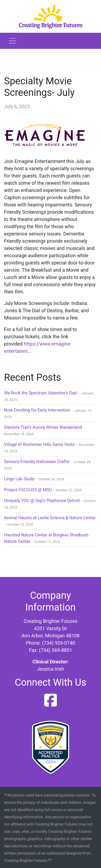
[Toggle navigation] (12, 41)
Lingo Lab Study (19, 479)
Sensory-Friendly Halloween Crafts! (37, 462)
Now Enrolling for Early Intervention (37, 410)
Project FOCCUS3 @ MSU (28, 490)
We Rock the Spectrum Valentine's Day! (41, 393)
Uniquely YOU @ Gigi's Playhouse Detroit (42, 501)
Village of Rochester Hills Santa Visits (39, 444)
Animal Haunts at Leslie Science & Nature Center (50, 518)
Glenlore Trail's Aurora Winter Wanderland (43, 427)
